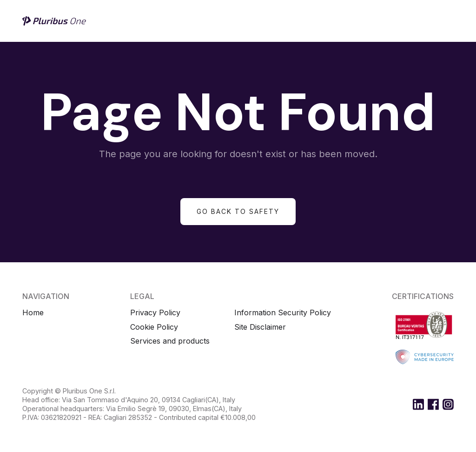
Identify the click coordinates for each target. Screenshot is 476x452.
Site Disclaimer (260, 327)
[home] (55, 21)
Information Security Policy (283, 313)
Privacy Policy (155, 313)
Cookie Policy (154, 327)
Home (33, 313)
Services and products (170, 341)
